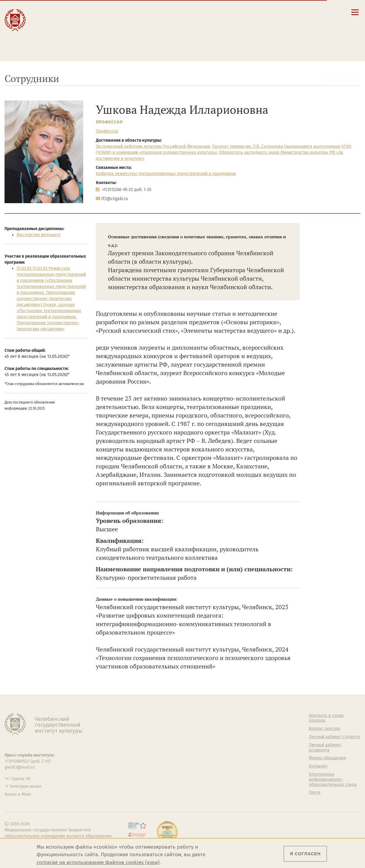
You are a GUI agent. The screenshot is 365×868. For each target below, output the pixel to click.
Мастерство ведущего (39, 235)
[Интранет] (312, 12)
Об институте (139, 716)
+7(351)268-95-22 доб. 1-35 (127, 190)
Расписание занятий (207, 27)
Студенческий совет (237, 766)
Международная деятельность (57, 40)
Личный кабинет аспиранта (214, 38)
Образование (52, 18)
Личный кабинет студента (213, 33)
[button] (286, 12)
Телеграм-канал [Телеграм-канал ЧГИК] (25, 786)
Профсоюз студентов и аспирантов (240, 756)
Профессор (109, 122)
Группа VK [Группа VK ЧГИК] (21, 779)
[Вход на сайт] (321, 12)
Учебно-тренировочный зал (241, 734)
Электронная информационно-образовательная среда (218, 46)
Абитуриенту (113, 11)
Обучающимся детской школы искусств (117, 42)
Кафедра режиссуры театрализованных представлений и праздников (166, 174)
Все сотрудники (341, 81)
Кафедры (135, 748)
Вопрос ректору (324, 729)
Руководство (139, 724)
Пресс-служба (140, 772)
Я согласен (305, 854)
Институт (48, 11)
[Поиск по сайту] (295, 12)
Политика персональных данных (242, 785)
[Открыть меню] (355, 16)
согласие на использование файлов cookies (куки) (98, 862)
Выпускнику (112, 24)
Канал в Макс (18, 794)
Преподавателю (117, 31)
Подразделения (142, 732)
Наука (43, 24)
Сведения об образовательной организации (218, 13)
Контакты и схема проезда (213, 21)
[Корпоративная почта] (303, 12)
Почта (315, 793)
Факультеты (138, 740)
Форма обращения (327, 758)
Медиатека (137, 764)
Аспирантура (139, 756)
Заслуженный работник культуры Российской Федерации (153, 146)
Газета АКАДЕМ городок (241, 774)
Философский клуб (236, 745)
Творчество (51, 31)
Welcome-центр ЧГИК (239, 724)
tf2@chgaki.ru (115, 199)
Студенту (108, 18)
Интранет (318, 766)
